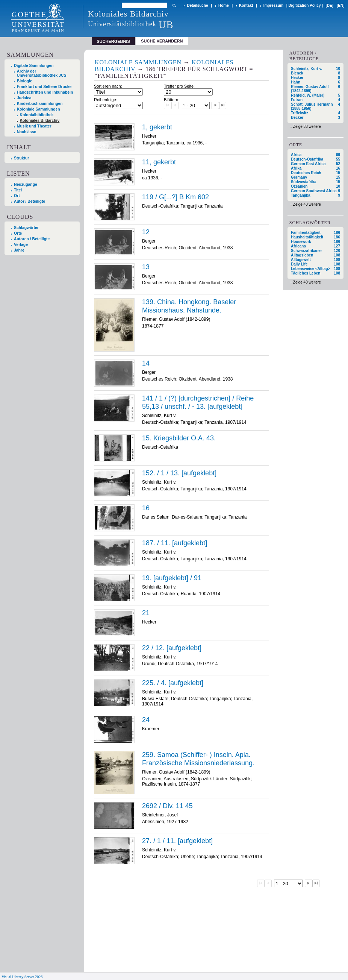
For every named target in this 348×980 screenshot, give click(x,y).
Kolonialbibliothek (37, 115)
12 (146, 232)
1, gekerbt (157, 127)
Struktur (21, 158)
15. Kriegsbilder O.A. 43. (179, 438)
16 (146, 508)
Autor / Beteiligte (30, 201)
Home (224, 5)
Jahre (19, 250)
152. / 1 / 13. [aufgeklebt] (179, 473)
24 (146, 720)
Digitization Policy (304, 5)
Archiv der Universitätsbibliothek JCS (42, 73)
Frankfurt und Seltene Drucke (44, 87)
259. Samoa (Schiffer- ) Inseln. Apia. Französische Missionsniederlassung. (198, 759)
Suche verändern (162, 41)
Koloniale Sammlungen (39, 109)
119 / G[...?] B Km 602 (176, 197)
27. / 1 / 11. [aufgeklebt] (177, 841)
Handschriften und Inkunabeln (45, 92)
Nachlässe (26, 132)
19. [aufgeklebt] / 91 (172, 578)
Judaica (24, 98)
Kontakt (246, 5)
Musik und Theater (34, 126)
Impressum (273, 5)
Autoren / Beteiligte (32, 239)
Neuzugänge (26, 184)
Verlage (21, 245)
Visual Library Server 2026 (22, 977)
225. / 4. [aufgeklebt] (173, 683)
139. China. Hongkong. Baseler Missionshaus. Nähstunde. (189, 306)
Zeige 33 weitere (307, 127)
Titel (18, 190)
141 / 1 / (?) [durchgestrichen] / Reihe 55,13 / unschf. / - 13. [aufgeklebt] (198, 402)
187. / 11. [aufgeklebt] (175, 543)
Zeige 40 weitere (307, 204)
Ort (17, 196)
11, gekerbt (159, 162)
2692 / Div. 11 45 (167, 806)
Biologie (25, 81)
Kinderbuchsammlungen (40, 104)
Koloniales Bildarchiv (40, 121)
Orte (18, 233)
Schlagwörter (26, 228)
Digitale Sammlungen (34, 66)
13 (146, 267)
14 (146, 363)
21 (146, 613)
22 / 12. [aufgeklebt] (172, 648)
